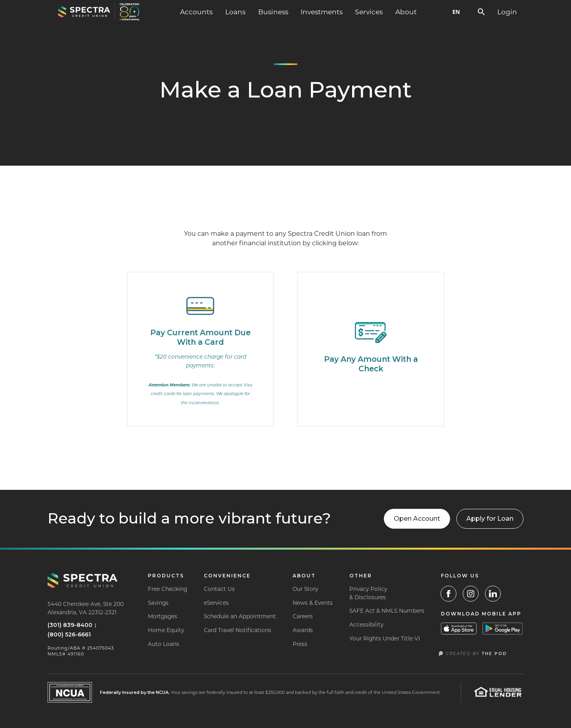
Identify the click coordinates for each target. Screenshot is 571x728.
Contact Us (219, 589)
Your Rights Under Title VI (385, 638)
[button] (196, 12)
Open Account (417, 519)
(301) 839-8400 (70, 625)
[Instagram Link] (471, 594)
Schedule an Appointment (240, 616)
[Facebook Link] (448, 594)
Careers (303, 616)
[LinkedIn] (493, 594)
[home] (99, 12)
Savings (158, 603)
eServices (216, 603)
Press (300, 644)
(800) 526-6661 (69, 634)
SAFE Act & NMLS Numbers (387, 611)
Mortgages (163, 616)
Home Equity (166, 630)
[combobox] (456, 12)
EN (456, 12)
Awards (303, 630)
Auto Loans (164, 644)
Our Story (305, 589)
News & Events (313, 603)
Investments (322, 12)
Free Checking (168, 589)
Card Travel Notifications (238, 630)
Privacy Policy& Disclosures (368, 593)
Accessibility (366, 625)
